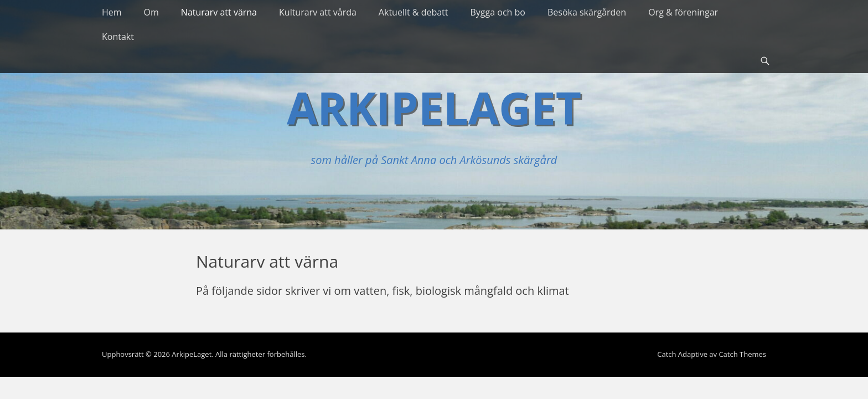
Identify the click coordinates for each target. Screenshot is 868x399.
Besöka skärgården (587, 12)
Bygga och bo (498, 12)
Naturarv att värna (219, 12)
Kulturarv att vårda (318, 12)
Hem (112, 12)
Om (151, 12)
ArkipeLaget (434, 107)
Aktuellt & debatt (414, 12)
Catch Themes (742, 354)
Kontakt (118, 37)
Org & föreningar (683, 12)
